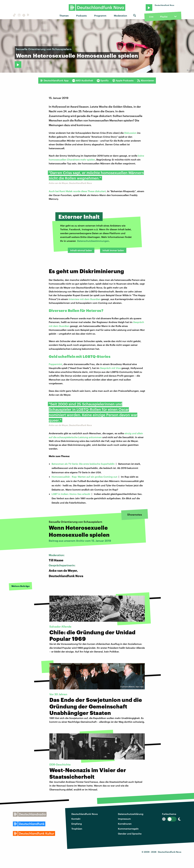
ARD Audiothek (83, 80)
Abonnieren (146, 80)
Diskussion (130, 133)
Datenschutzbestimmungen (93, 241)
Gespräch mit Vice (110, 368)
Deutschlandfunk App (54, 80)
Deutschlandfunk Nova (85, 814)
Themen (64, 16)
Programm (100, 16)
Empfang (77, 824)
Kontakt (76, 819)
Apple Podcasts (123, 80)
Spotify (103, 80)
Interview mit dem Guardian (85, 299)
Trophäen (77, 829)
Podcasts (81, 16)
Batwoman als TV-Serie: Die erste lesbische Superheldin (83, 464)
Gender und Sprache (130, 834)
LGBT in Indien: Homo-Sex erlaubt (71, 494)
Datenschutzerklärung (131, 814)
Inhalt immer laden (113, 250)
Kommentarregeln (128, 829)
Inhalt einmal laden (81, 250)
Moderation (120, 16)
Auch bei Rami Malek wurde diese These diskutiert (77, 191)
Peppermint (55, 364)
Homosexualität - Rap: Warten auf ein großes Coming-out (84, 477)
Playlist (164, 17)
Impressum (124, 819)
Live (151, 17)
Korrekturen (125, 824)
